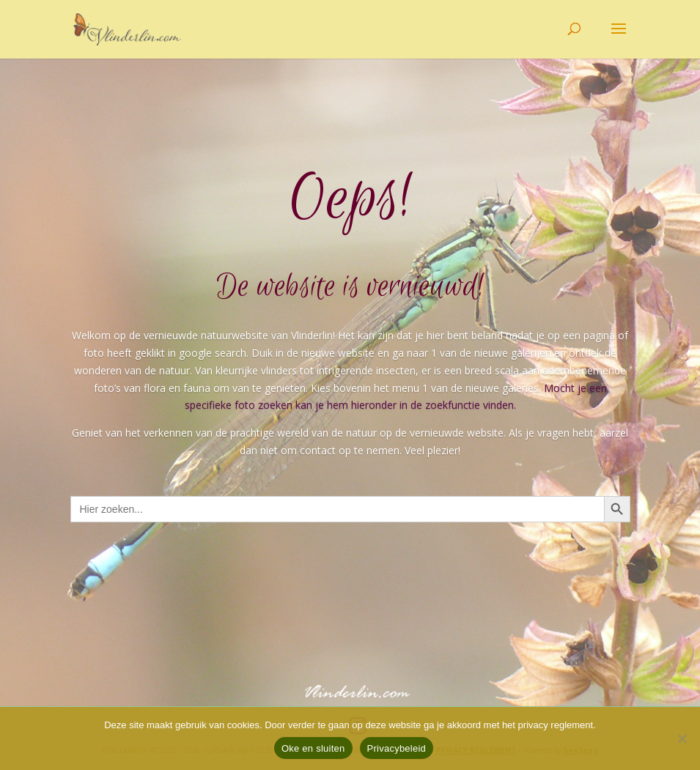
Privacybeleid (397, 748)
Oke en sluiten (313, 748)
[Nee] (682, 738)
